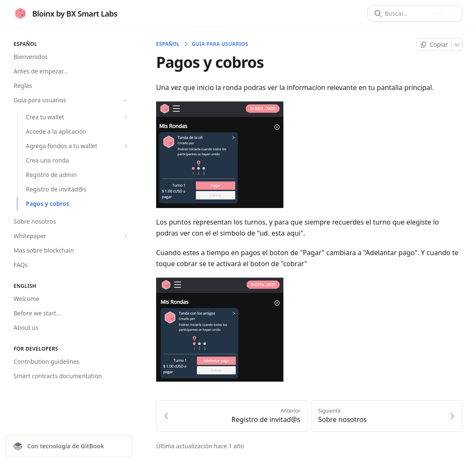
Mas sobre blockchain (44, 250)
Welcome (26, 299)
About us (26, 328)
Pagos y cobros (48, 204)
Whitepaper (72, 236)
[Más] (457, 45)
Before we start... (37, 313)
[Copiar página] (434, 45)
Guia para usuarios (72, 100)
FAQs (21, 265)
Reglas (23, 86)
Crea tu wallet (78, 117)
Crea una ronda (48, 160)
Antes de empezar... (41, 71)
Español (168, 44)
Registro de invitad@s (56, 189)
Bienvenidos (31, 57)
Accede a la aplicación (56, 131)
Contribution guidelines (46, 361)
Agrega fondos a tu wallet (78, 146)
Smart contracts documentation (58, 376)
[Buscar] (405, 14)
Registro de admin (51, 175)
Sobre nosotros (35, 221)
